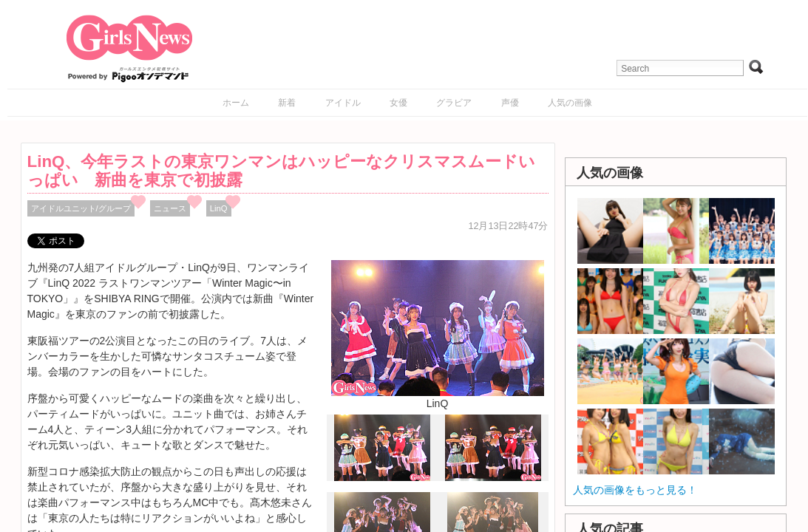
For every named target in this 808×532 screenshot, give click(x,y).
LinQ (219, 208)
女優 (398, 103)
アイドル (343, 103)
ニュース (170, 208)
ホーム (236, 103)
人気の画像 (570, 103)
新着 (287, 103)
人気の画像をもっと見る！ (635, 490)
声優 (510, 103)
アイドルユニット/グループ (81, 208)
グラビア (454, 103)
